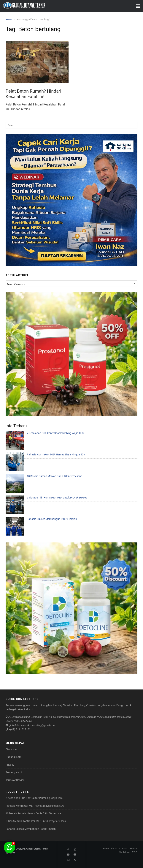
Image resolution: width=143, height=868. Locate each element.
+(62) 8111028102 (19, 729)
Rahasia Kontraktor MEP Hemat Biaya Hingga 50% (56, 454)
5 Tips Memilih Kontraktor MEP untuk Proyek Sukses (57, 498)
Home (9, 19)
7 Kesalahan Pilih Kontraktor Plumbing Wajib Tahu (56, 433)
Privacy (10, 765)
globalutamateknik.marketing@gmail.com (32, 725)
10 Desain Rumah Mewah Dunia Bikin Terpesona (55, 476)
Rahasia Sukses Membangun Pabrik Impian (52, 519)
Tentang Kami (14, 772)
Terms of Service (15, 780)
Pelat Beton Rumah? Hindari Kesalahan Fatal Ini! (33, 94)
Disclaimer (12, 749)
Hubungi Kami (14, 757)
